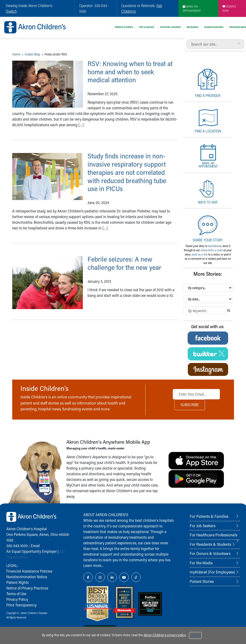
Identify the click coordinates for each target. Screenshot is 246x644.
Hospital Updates (170, 27)
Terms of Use (16, 594)
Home (16, 54)
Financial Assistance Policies (29, 571)
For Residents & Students (210, 544)
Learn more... (93, 565)
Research (192, 27)
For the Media (201, 563)
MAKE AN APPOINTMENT (192, 8)
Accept (195, 636)
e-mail (219, 250)
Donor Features (214, 27)
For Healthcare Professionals (214, 535)
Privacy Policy (17, 599)
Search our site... (187, 40)
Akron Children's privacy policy (165, 635)
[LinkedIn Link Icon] (112, 577)
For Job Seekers (203, 526)
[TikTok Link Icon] (136, 577)
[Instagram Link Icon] (100, 577)
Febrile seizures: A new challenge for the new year (126, 263)
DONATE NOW (229, 8)
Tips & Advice (147, 27)
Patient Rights (18, 582)
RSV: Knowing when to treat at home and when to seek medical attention (131, 72)
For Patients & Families (209, 516)
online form (207, 250)
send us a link (200, 254)
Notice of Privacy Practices (27, 588)
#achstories (215, 246)
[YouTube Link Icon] (124, 577)
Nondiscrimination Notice (27, 577)
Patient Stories (124, 27)
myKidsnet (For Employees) (212, 572)
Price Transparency (21, 605)
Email (35, 546)
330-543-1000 (17, 546)
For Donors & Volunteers (210, 553)
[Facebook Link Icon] (88, 577)
